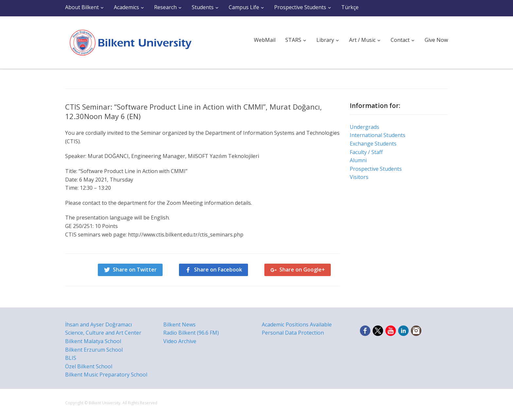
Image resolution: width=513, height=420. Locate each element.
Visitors (359, 177)
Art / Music (362, 40)
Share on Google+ (302, 270)
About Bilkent (82, 7)
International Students (378, 135)
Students (203, 7)
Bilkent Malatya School (93, 341)
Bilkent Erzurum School (94, 350)
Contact (400, 40)
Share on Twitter (135, 270)
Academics (126, 7)
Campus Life (244, 7)
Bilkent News (179, 324)
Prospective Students (300, 7)
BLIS (71, 358)
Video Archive (180, 341)
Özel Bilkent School (89, 366)
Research (165, 7)
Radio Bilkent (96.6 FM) (191, 333)
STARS (293, 40)
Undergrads (364, 127)
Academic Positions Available (297, 324)
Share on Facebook (218, 270)
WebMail (265, 40)
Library (325, 40)
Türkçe (350, 7)
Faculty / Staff (366, 152)
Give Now (436, 40)
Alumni (358, 160)
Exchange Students (373, 144)
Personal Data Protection (293, 333)
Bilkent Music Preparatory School (106, 375)
